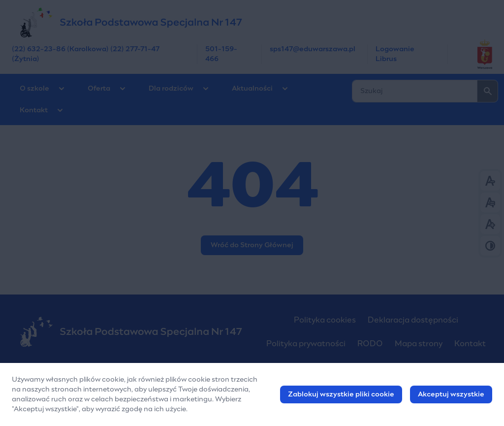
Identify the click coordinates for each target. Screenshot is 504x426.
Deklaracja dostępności (413, 320)
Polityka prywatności (306, 344)
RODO (370, 344)
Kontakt (34, 110)
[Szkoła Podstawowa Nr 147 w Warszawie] (252, 22)
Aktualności (252, 89)
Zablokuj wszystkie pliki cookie (341, 396)
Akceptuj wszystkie (451, 396)
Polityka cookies (325, 320)
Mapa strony (419, 344)
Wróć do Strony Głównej (252, 245)
